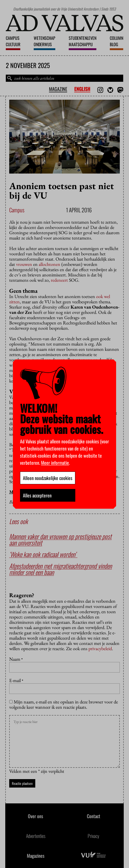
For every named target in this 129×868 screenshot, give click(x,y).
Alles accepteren (37, 495)
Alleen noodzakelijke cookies (48, 478)
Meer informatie (55, 463)
